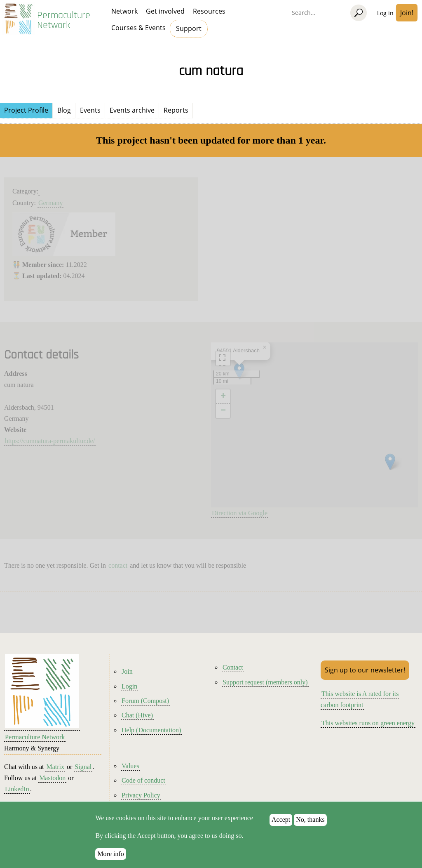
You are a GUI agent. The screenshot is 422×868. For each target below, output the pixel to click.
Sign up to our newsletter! (365, 670)
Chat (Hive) (137, 715)
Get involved (165, 11)
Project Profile (26, 110)
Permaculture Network (64, 20)
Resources (209, 11)
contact (118, 565)
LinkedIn (17, 789)
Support (189, 28)
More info (110, 854)
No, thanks (310, 820)
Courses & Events (138, 28)
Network (124, 11)
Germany (51, 203)
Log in (385, 13)
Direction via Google (240, 513)
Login (129, 686)
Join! (407, 13)
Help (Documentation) (151, 730)
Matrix (55, 767)
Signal (83, 767)
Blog (64, 110)
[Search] (359, 13)
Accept (281, 820)
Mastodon (52, 778)
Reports (176, 110)
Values (130, 766)
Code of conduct (143, 780)
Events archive (132, 110)
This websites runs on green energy (368, 723)
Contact (233, 667)
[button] (390, 462)
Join (127, 671)
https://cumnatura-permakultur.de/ (50, 441)
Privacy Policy (141, 795)
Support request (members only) (265, 682)
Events (90, 110)
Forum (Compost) (145, 701)
